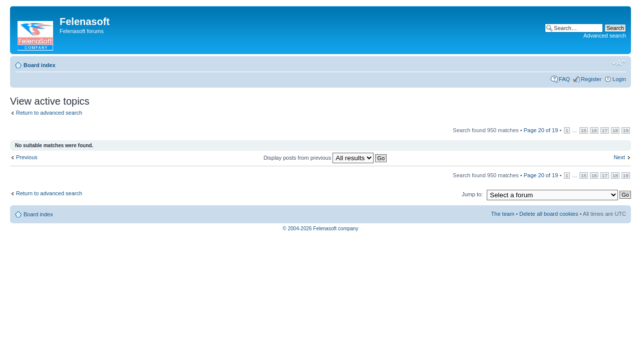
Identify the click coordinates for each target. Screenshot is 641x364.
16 (594, 130)
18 (615, 130)
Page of (541, 130)
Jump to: (472, 194)
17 (605, 130)
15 (584, 130)
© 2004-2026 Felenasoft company (321, 229)
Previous (27, 157)
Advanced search (605, 36)
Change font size (619, 63)
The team (503, 214)
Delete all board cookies (549, 214)
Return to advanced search (49, 113)
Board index (40, 65)
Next (619, 157)
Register (591, 79)
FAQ (564, 79)
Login (619, 79)
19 (626, 130)
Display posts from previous (325, 158)
